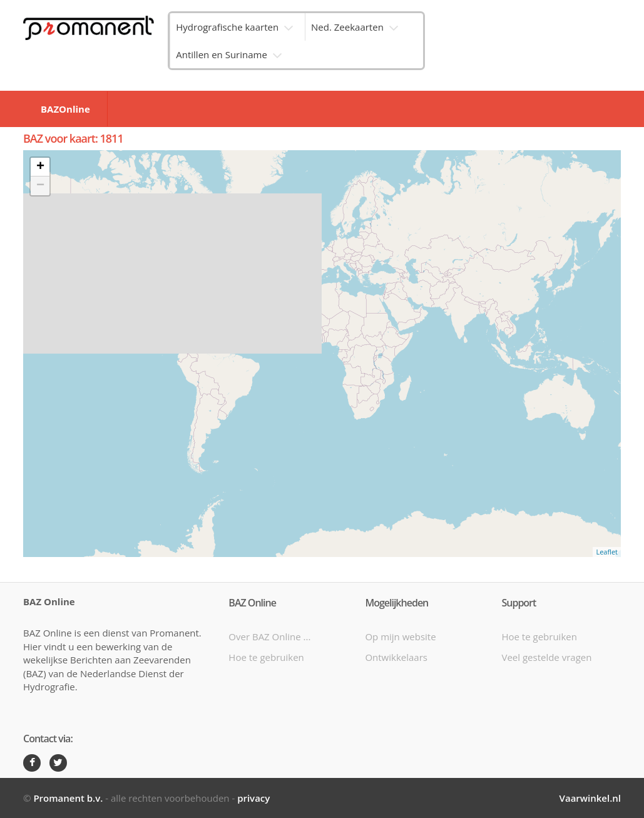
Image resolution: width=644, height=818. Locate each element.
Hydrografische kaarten (227, 27)
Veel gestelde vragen (546, 657)
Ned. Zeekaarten (347, 27)
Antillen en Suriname (222, 54)
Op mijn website (400, 637)
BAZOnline (65, 109)
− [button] (40, 186)
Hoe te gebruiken (266, 657)
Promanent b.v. (68, 798)
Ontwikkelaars (396, 657)
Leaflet (607, 552)
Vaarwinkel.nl (590, 798)
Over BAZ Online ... (269, 637)
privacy (253, 798)
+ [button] (40, 167)
